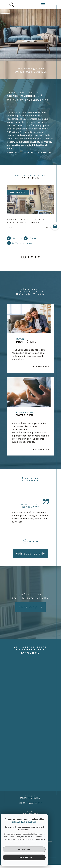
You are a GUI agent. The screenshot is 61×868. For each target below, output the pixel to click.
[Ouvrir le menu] (43, 5)
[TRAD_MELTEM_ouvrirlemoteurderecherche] (12, 5)
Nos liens (21, 848)
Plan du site (27, 846)
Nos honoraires (15, 846)
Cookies (41, 848)
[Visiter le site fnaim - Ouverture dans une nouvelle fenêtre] (17, 823)
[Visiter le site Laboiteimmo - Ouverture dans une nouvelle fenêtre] (30, 859)
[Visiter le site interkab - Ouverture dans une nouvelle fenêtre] (36, 823)
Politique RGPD (31, 848)
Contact (56, 245)
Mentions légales (39, 846)
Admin (49, 846)
